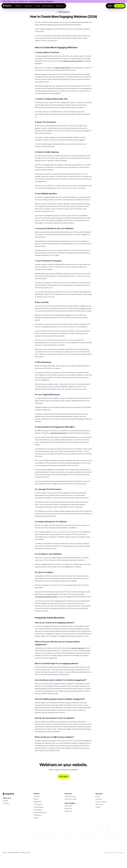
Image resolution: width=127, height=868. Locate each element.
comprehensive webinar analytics (46, 610)
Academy (98, 812)
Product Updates (101, 815)
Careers (98, 820)
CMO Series (68, 819)
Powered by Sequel (71, 812)
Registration (37, 815)
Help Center (99, 817)
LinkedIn (5, 814)
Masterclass (68, 822)
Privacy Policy (25, 865)
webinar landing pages (62, 71)
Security (36, 831)
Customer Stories (70, 809)
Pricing (97, 809)
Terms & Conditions (14, 865)
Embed (36, 812)
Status (5, 865)
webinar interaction (79, 661)
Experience (68, 824)
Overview (37, 809)
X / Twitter (6, 816)
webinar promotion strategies (78, 65)
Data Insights (38, 823)
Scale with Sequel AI (40, 826)
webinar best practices (62, 442)
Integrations (37, 828)
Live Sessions (38, 817)
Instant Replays (38, 820)
